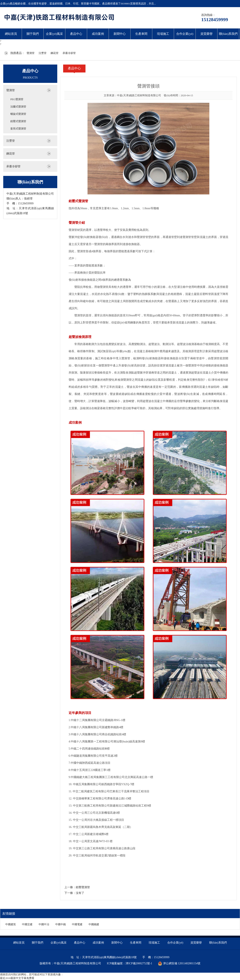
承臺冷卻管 (69, 53)
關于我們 (33, 34)
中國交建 (27, 924)
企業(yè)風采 (54, 34)
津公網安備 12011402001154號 (179, 964)
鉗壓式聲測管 (18, 121)
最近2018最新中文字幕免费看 (17, 978)
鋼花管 (55, 53)
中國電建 (77, 924)
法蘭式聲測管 (18, 107)
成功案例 (98, 34)
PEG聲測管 (17, 99)
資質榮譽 (206, 34)
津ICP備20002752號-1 (139, 963)
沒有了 (80, 893)
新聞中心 (120, 34)
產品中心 (76, 34)
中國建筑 (11, 924)
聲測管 (31, 53)
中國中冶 (44, 924)
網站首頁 (11, 34)
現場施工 (163, 34)
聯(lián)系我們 (228, 34)
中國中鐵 (61, 924)
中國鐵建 (94, 924)
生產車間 (141, 34)
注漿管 (43, 53)
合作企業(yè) (185, 34)
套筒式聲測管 (18, 129)
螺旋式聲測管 (18, 114)
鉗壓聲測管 (83, 887)
